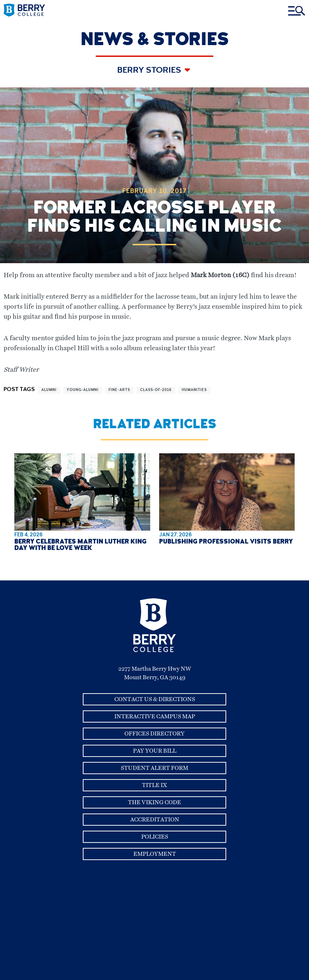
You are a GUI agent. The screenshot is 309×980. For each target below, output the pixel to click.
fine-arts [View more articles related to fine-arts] (119, 390)
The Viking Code (154, 802)
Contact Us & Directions (155, 699)
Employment (155, 854)
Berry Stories (150, 71)
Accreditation (155, 820)
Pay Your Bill (155, 751)
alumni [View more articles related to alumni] (49, 390)
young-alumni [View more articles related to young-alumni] (83, 390)
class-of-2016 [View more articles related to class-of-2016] (156, 390)
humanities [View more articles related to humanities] (194, 390)
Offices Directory (154, 734)
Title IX (154, 785)
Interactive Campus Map (155, 716)
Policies (155, 837)
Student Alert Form (154, 768)
